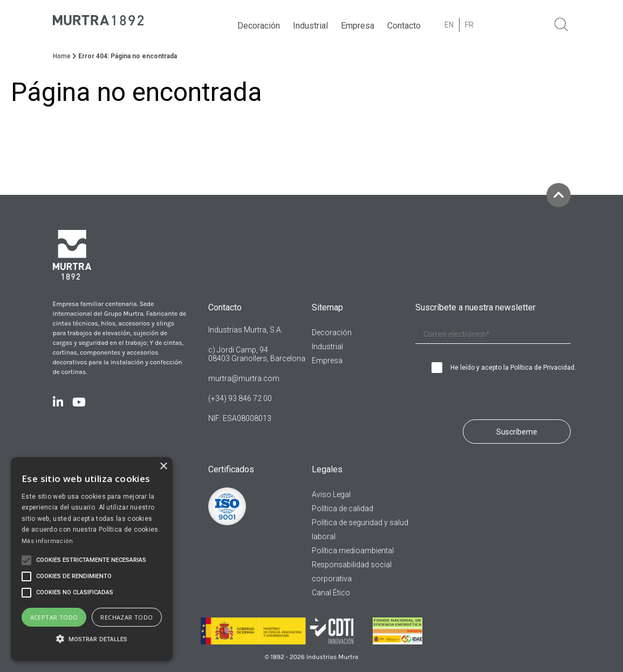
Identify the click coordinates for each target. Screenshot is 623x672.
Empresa (358, 26)
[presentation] (478, 393)
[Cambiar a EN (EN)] (449, 25)
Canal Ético (331, 593)
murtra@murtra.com (244, 378)
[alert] (92, 559)
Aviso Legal (331, 494)
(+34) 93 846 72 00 (240, 398)
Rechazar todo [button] (126, 617)
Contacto (404, 26)
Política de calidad (343, 508)
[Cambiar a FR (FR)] (469, 25)
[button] (92, 640)
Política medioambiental (353, 551)
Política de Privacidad (542, 368)
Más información (47, 541)
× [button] (163, 467)
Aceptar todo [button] (54, 617)
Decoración (259, 26)
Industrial (310, 26)
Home (62, 56)
